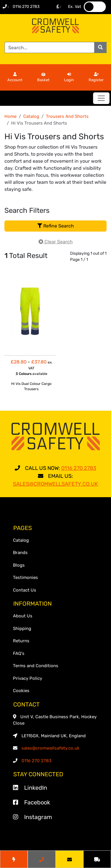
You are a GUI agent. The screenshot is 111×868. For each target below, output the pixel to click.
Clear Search (56, 242)
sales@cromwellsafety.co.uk (50, 748)
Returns (21, 641)
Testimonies (25, 577)
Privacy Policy (28, 678)
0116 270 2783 (26, 7)
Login (69, 77)
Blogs (19, 565)
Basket (43, 77)
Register (96, 77)
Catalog (31, 116)
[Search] (49, 47)
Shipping (22, 629)
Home (10, 116)
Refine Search (56, 226)
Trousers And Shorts (67, 116)
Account (15, 77)
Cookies (21, 691)
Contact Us (25, 590)
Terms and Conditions (36, 666)
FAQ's (19, 653)
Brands (20, 553)
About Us (23, 616)
